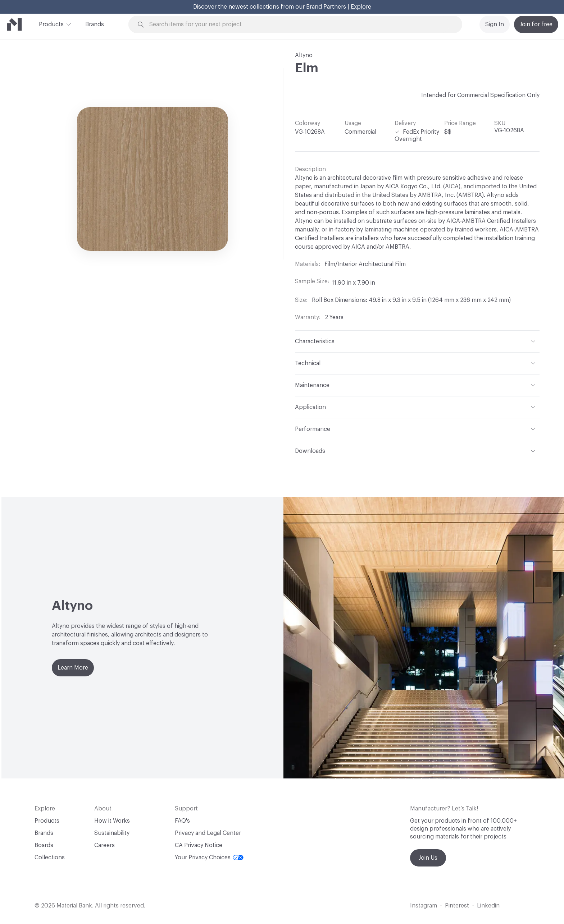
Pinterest (457, 906)
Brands (95, 24)
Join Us (428, 858)
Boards (44, 845)
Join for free (536, 24)
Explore (361, 7)
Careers (104, 845)
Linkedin (488, 906)
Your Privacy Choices (209, 858)
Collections (50, 858)
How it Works (112, 821)
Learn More (73, 668)
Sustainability (112, 833)
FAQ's (182, 821)
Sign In (495, 24)
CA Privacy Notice (199, 845)
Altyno (304, 55)
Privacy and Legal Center (208, 833)
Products (51, 24)
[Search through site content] (299, 25)
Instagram (424, 906)
